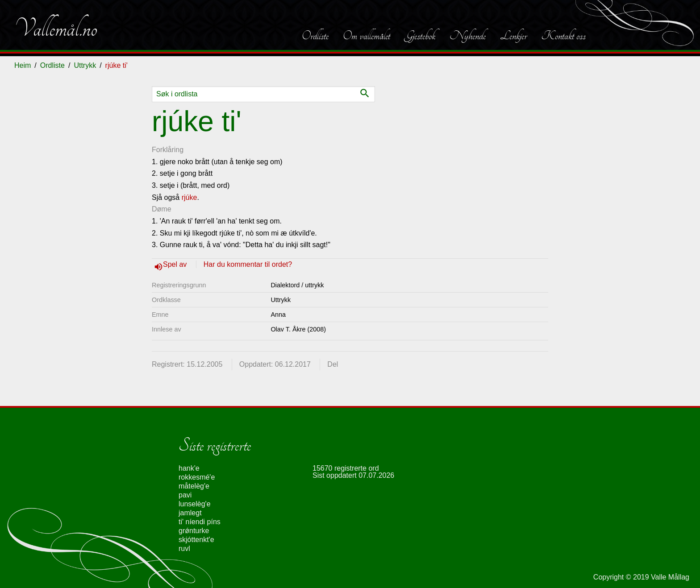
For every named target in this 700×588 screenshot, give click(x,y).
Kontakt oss (563, 36)
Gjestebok (420, 36)
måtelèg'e (194, 486)
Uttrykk (85, 65)
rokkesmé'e (197, 477)
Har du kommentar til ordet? (248, 264)
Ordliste (315, 36)
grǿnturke (194, 531)
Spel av (176, 264)
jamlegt (190, 513)
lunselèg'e (195, 504)
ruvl (184, 549)
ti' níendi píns (200, 522)
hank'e (189, 468)
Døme (162, 209)
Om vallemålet (367, 36)
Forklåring (168, 150)
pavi (185, 495)
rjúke (190, 197)
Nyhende (468, 36)
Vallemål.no (56, 29)
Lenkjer (513, 36)
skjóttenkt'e (196, 540)
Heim (23, 65)
